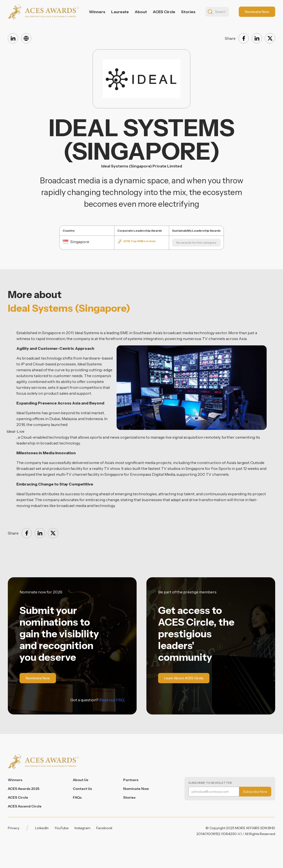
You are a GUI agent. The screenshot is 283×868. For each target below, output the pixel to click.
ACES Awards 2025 (24, 789)
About (141, 12)
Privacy (14, 828)
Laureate (120, 12)
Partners (131, 780)
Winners (97, 12)
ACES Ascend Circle (25, 806)
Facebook (104, 828)
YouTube (62, 828)
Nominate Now (136, 789)
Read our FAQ (112, 700)
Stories (188, 12)
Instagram (82, 828)
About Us (81, 780)
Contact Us (82, 789)
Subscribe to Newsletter (210, 783)
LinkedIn (42, 828)
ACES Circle (164, 12)
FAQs (77, 797)
